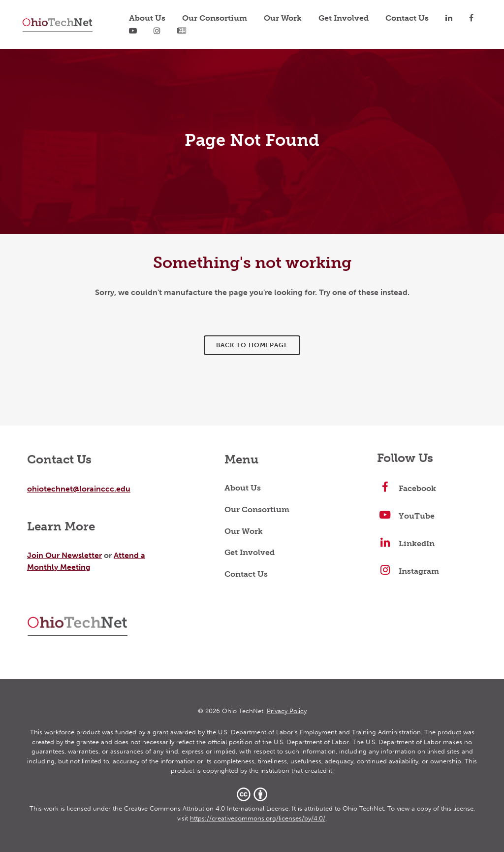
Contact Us (246, 575)
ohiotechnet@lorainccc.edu (79, 489)
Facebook (407, 489)
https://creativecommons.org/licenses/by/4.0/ (258, 818)
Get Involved (250, 553)
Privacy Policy (287, 711)
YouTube (406, 517)
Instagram (408, 572)
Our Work (244, 532)
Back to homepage (252, 345)
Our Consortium (257, 510)
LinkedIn (406, 544)
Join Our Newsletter (64, 555)
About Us (243, 489)
